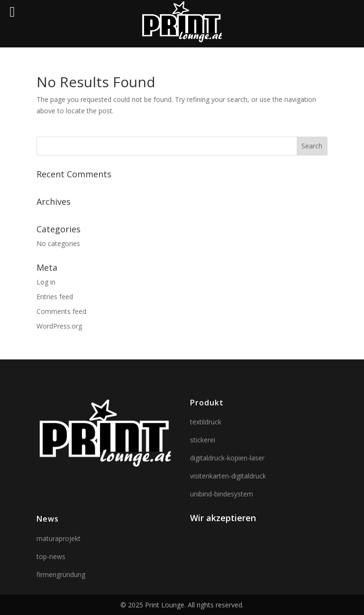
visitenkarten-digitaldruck (228, 476)
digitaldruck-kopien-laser (227, 458)
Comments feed (61, 311)
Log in (46, 282)
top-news (51, 556)
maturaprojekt (59, 538)
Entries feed (55, 297)
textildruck (206, 422)
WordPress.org (59, 326)
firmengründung (61, 574)
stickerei (203, 440)
